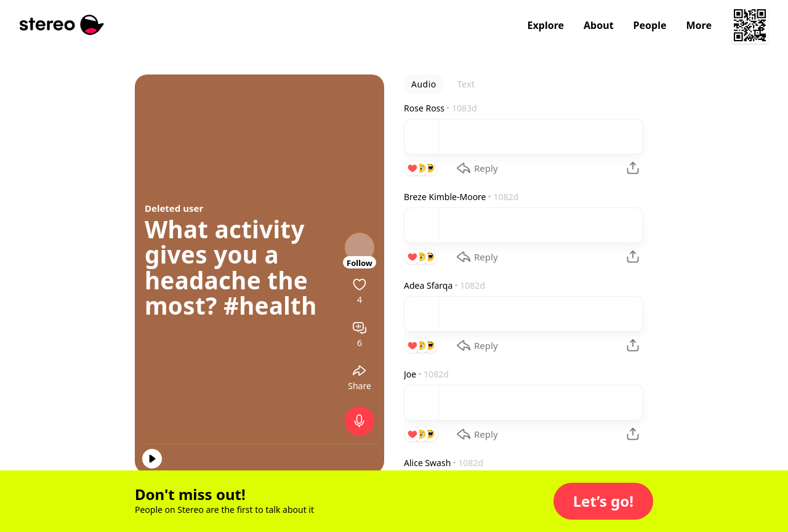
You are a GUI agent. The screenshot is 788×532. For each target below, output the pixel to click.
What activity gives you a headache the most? (226, 268)
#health (270, 305)
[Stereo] (62, 25)
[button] (603, 501)
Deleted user (174, 208)
